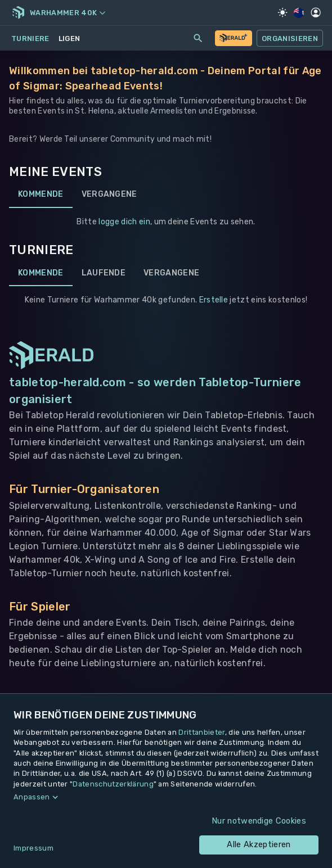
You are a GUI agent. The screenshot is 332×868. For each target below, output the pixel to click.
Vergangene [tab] (109, 195)
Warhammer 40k (68, 13)
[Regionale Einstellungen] (299, 13)
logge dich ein (124, 222)
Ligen (69, 39)
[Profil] (316, 12)
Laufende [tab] (104, 273)
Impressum (33, 848)
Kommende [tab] (41, 195)
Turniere (30, 39)
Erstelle (214, 300)
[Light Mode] (282, 12)
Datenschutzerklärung (113, 784)
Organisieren (290, 38)
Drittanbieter (201, 732)
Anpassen (32, 797)
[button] (166, 797)
